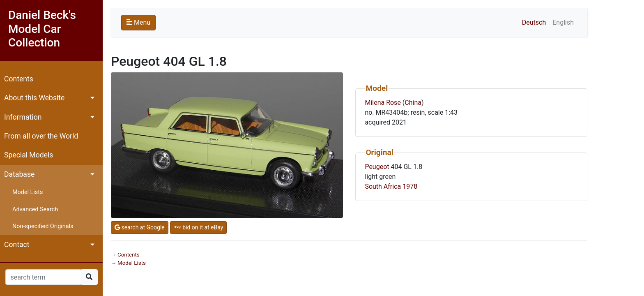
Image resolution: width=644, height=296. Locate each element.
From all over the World (41, 136)
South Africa (383, 186)
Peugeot (377, 167)
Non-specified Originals (43, 226)
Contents (19, 79)
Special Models (29, 155)
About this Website (34, 98)
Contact (17, 245)
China (413, 103)
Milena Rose (383, 103)
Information (23, 117)
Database (19, 174)
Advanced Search (35, 209)
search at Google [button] (140, 227)
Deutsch (534, 22)
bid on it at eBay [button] (199, 227)
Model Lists (28, 192)
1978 (410, 186)
